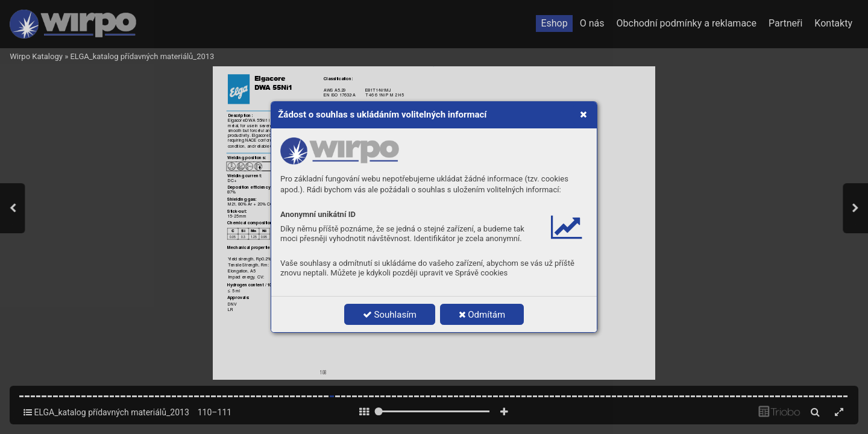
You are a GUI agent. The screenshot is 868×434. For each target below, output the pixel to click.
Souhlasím (390, 315)
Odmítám (482, 315)
